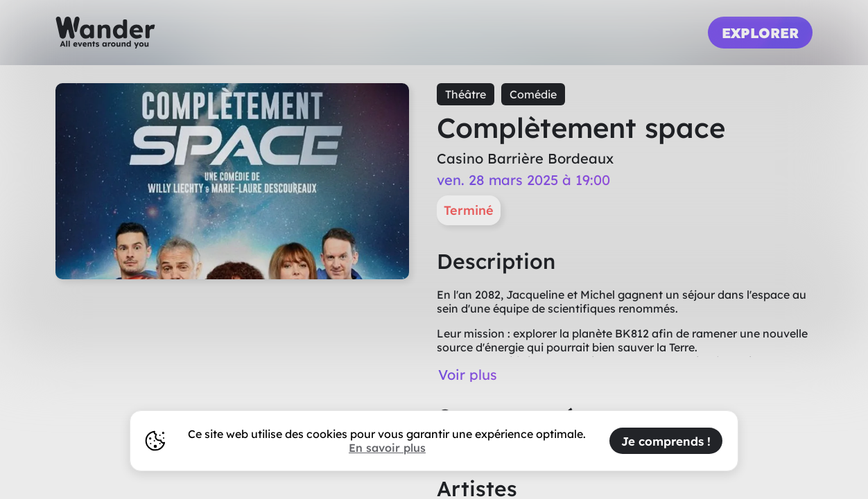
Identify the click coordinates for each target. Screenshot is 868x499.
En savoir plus (387, 448)
